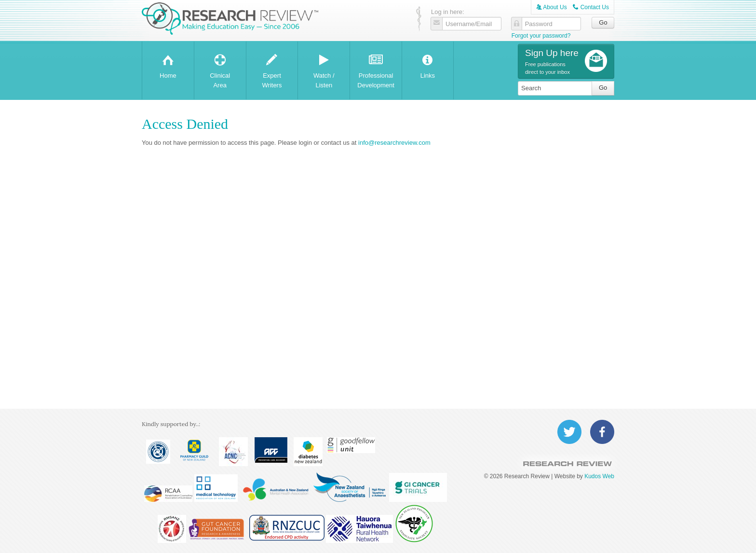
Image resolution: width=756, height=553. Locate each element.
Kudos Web (599, 476)
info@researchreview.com (394, 143)
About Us (552, 7)
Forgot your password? (541, 36)
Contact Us (591, 7)
